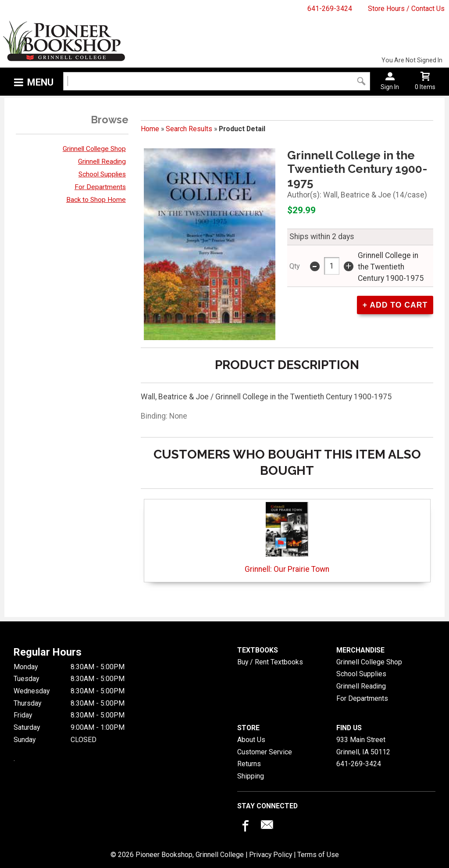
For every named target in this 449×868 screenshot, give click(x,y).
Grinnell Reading (102, 161)
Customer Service (265, 752)
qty (295, 266)
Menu (40, 82)
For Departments (100, 187)
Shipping (251, 776)
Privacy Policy (271, 855)
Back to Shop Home (96, 200)
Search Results (189, 129)
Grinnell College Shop (94, 149)
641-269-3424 (330, 9)
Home (150, 129)
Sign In (390, 87)
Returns (249, 764)
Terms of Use (318, 855)
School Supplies (102, 174)
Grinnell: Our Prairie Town (287, 538)
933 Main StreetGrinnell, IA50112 (363, 746)
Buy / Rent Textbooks (270, 662)
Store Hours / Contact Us (406, 9)
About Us (251, 740)
